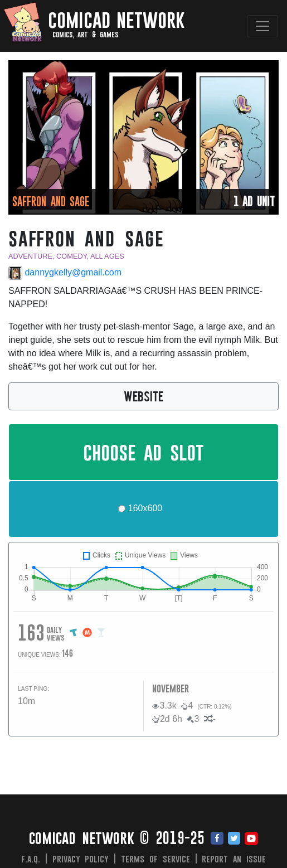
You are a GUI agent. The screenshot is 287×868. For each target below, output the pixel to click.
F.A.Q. (31, 859)
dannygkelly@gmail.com (65, 273)
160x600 (145, 508)
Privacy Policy (81, 859)
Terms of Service (155, 859)
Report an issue (234, 859)
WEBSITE (143, 396)
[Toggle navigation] (262, 26)
